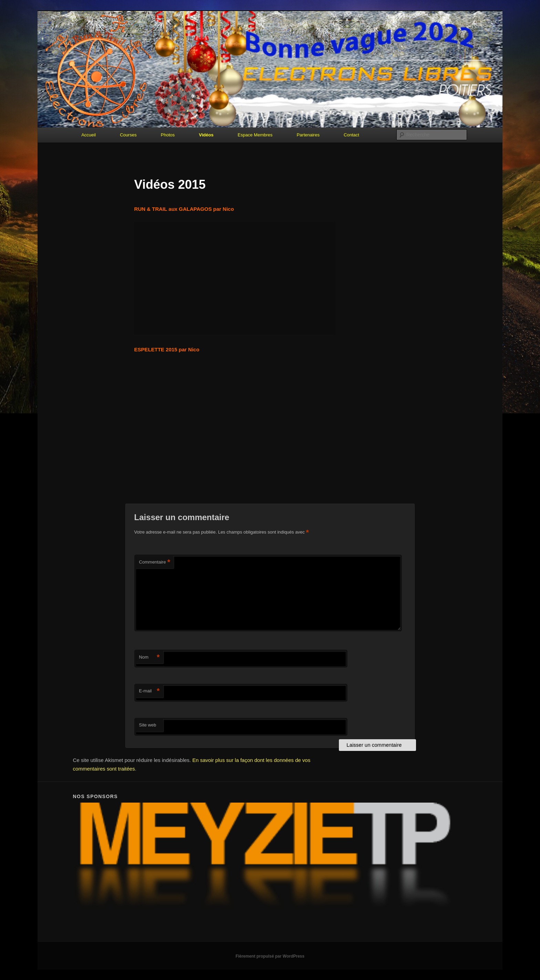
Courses (128, 135)
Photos (168, 135)
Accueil (89, 135)
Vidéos (206, 135)
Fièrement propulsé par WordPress (270, 956)
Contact (351, 135)
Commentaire (155, 562)
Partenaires (308, 135)
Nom (149, 657)
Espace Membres (255, 135)
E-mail (149, 691)
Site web (148, 725)
